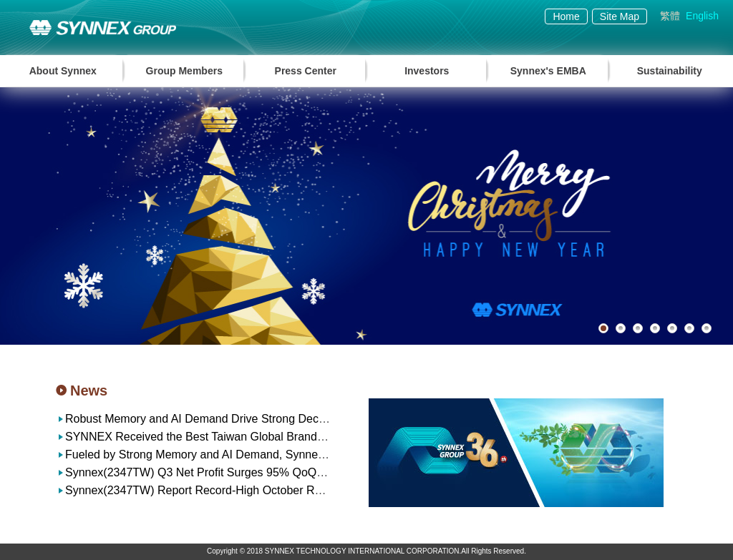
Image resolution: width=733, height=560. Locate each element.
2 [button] (621, 328)
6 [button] (689, 328)
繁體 (670, 16)
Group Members (184, 71)
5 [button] (672, 328)
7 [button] (707, 328)
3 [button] (638, 328)
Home (566, 16)
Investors (427, 71)
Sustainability (670, 71)
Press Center (306, 71)
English (702, 16)
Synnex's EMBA (548, 71)
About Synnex (63, 71)
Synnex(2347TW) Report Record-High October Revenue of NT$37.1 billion (255, 490)
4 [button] (655, 328)
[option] (366, 216)
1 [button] (603, 328)
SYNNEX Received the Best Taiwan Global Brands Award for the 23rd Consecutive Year (288, 437)
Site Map (620, 16)
